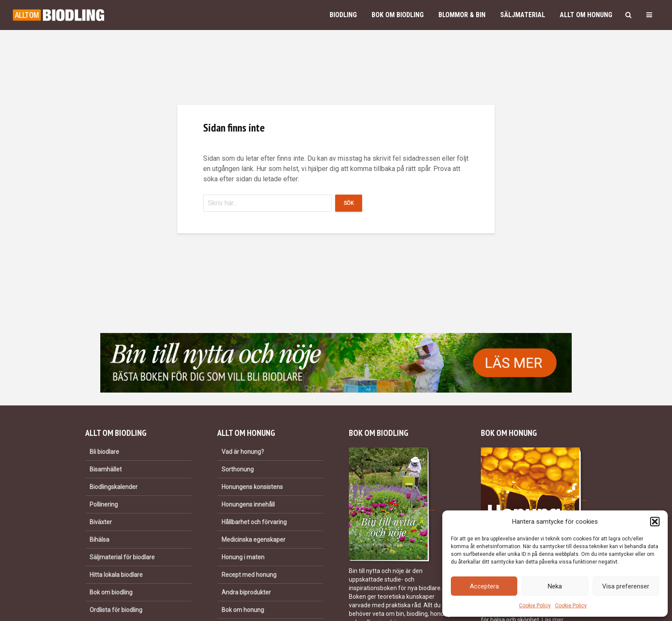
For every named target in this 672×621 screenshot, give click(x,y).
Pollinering (104, 504)
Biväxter (101, 522)
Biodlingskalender (114, 487)
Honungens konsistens (252, 487)
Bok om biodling (398, 15)
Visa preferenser (626, 586)
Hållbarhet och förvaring (254, 522)
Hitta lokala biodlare (116, 575)
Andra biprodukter (246, 592)
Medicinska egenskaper (253, 540)
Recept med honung (249, 575)
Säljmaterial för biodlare (122, 557)
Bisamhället (106, 469)
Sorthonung (238, 469)
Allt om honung (586, 15)
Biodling (343, 15)
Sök (349, 203)
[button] (655, 522)
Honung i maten (243, 557)
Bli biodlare (104, 452)
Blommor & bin (462, 15)
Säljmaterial (523, 15)
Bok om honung (243, 610)
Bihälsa (99, 540)
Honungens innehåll (248, 504)
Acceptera (484, 586)
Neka (555, 586)
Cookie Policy (535, 606)
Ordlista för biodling (116, 610)
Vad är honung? (243, 452)
